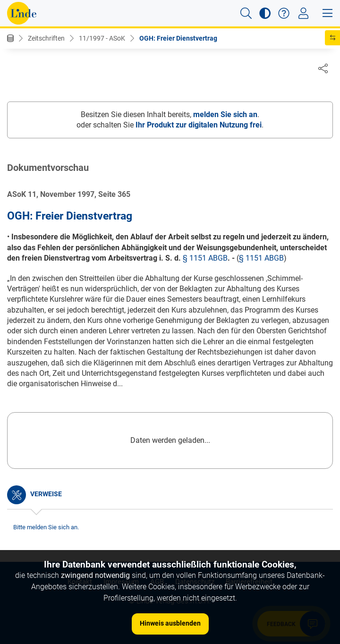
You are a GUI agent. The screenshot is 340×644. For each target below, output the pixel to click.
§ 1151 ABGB (205, 258)
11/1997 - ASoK (102, 38)
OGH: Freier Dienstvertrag (178, 38)
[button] (246, 13)
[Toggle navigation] (303, 13)
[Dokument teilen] (323, 68)
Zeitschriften (46, 38)
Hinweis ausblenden (170, 623)
